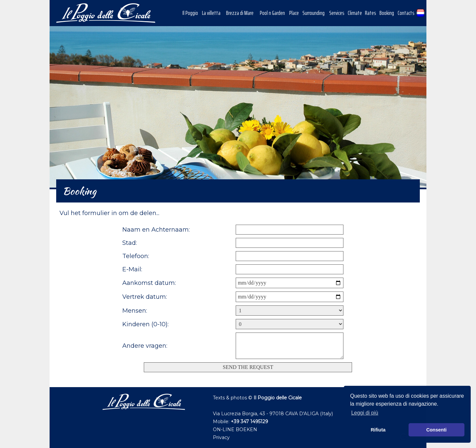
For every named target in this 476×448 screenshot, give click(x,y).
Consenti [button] (436, 430)
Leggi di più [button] (365, 413)
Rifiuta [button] (378, 430)
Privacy (221, 437)
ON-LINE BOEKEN (235, 429)
